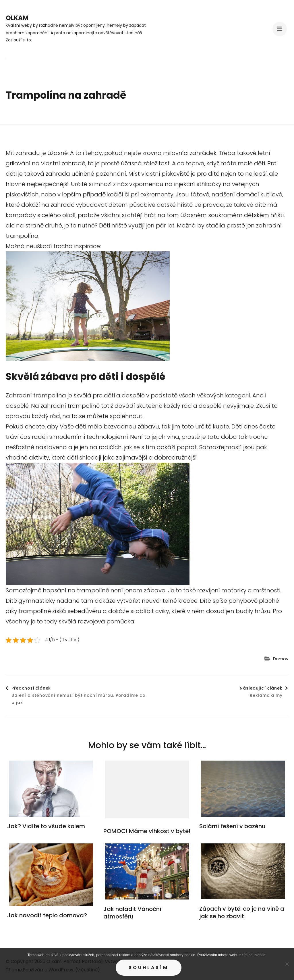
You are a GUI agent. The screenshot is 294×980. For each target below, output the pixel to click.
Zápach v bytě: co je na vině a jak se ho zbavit (242, 912)
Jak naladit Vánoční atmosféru (132, 913)
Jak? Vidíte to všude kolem (46, 826)
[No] (287, 964)
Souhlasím (149, 967)
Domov (281, 659)
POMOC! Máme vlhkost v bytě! (147, 831)
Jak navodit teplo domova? (47, 915)
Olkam (17, 18)
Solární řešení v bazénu (232, 826)
